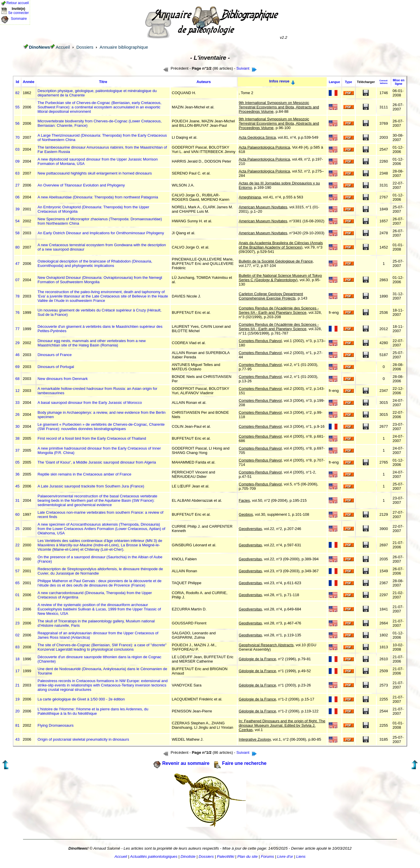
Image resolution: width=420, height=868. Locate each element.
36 (17, 474)
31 (17, 500)
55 (17, 107)
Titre (103, 82)
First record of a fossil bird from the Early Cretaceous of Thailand (92, 438)
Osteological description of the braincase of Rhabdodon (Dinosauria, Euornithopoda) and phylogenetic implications (95, 263)
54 (17, 221)
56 (17, 123)
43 (17, 739)
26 (17, 414)
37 (17, 450)
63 (17, 173)
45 (17, 486)
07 (17, 280)
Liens (301, 856)
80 (17, 247)
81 (17, 725)
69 (17, 367)
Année (29, 82)
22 (17, 545)
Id (17, 82)
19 (17, 699)
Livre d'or (285, 856)
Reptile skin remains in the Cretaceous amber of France (85, 474)
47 (17, 264)
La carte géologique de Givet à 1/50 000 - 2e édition (81, 699)
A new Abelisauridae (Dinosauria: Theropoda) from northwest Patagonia (98, 197)
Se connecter (19, 13)
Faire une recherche (244, 763)
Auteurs (204, 82)
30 (17, 426)
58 (17, 233)
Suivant (243, 68)
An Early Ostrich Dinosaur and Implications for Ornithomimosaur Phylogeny (101, 233)
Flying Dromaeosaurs (56, 725)
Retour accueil (18, 3)
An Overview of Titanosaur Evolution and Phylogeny (81, 185)
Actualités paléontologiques (154, 856)
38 (17, 438)
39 (17, 209)
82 (17, 93)
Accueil (63, 47)
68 (17, 379)
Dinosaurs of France (55, 355)
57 (17, 571)
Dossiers (85, 47)
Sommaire (19, 19)
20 (17, 711)
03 (17, 149)
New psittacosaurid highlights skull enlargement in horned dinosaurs (95, 173)
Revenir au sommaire (186, 763)
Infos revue (279, 81)
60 (17, 514)
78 (17, 296)
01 (17, 595)
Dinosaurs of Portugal (56, 367)
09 (17, 161)
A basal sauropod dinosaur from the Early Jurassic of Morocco (90, 403)
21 (17, 685)
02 (17, 635)
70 (17, 137)
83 (17, 647)
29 (17, 343)
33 (17, 403)
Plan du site (248, 856)
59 (17, 559)
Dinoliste (188, 856)
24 (17, 609)
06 (17, 197)
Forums (267, 856)
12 (17, 391)
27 (17, 185)
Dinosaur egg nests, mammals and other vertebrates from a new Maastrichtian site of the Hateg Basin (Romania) (92, 343)
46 (17, 355)
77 (17, 329)
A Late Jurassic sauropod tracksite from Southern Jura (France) (91, 486)
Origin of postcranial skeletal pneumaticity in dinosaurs (83, 739)
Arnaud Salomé (107, 848)
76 (17, 312)
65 (17, 583)
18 (17, 659)
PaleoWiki (226, 856)
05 (17, 462)
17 (17, 671)
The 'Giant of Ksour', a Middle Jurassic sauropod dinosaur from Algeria (97, 462)
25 (17, 529)
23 (17, 623)
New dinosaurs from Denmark (63, 379)
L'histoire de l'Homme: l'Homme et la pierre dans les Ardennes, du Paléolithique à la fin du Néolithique (93, 711)
